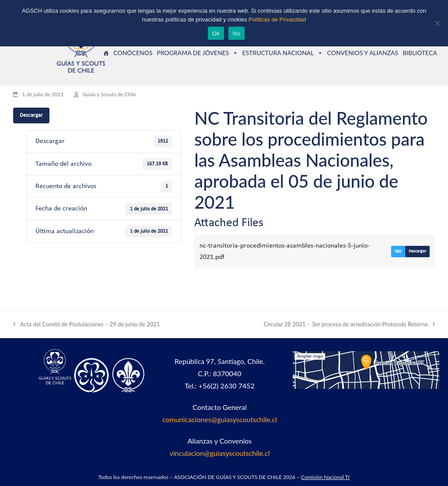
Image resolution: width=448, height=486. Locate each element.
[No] (437, 23)
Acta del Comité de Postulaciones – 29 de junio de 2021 (86, 325)
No (236, 33)
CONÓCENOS (133, 53)
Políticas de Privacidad (277, 19)
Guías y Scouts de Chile (109, 94)
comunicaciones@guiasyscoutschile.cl (220, 419)
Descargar (31, 115)
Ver (398, 252)
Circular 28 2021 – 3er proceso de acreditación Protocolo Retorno (349, 325)
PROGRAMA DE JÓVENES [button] (197, 53)
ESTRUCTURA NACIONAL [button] (283, 53)
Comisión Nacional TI (325, 477)
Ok (216, 33)
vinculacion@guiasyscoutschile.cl (219, 453)
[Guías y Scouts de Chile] (106, 53)
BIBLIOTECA (420, 53)
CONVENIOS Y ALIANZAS (363, 53)
